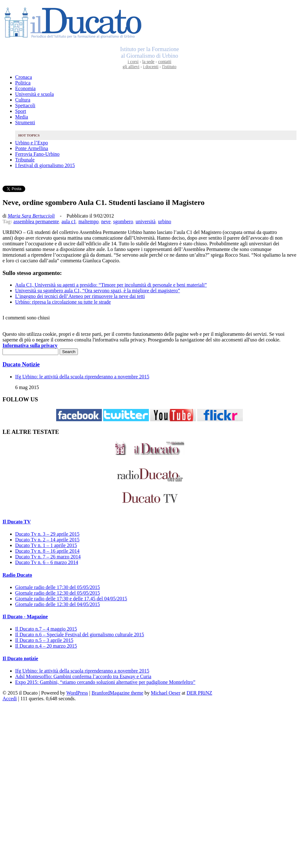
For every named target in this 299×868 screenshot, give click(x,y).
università (146, 221)
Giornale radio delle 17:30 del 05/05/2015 (58, 587)
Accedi (10, 699)
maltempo (89, 221)
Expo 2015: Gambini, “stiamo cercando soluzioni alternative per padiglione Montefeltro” (105, 682)
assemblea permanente (36, 221)
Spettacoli (25, 105)
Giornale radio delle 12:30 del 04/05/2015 (58, 604)
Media (22, 117)
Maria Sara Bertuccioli (31, 216)
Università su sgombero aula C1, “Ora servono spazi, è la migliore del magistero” (98, 291)
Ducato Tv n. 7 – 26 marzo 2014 (48, 557)
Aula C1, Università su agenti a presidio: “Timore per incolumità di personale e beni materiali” (111, 285)
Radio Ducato (17, 575)
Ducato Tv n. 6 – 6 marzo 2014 (47, 562)
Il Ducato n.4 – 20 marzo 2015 (46, 646)
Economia (25, 88)
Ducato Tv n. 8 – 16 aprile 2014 (47, 551)
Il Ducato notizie (20, 658)
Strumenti (25, 122)
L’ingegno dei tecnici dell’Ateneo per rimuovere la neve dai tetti (80, 296)
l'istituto (169, 67)
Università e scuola (35, 94)
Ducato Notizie (21, 364)
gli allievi (131, 67)
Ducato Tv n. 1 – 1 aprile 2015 (46, 545)
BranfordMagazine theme (117, 693)
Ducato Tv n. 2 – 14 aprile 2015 (47, 540)
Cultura (23, 100)
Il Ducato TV (17, 522)
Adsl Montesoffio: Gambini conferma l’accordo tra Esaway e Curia (83, 676)
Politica (23, 83)
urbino (165, 221)
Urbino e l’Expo (32, 143)
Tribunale (25, 160)
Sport (21, 111)
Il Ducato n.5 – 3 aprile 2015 (44, 640)
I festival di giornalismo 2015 (45, 165)
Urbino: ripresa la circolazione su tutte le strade (63, 302)
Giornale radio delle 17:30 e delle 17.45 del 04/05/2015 (71, 599)
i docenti (151, 67)
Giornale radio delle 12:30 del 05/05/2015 (58, 593)
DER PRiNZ (199, 693)
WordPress (77, 693)
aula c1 (69, 221)
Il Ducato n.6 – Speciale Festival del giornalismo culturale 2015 (80, 635)
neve (106, 221)
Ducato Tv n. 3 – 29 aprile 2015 (47, 534)
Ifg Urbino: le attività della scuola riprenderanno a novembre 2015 (82, 377)
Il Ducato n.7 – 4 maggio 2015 (46, 629)
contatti (165, 62)
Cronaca (23, 77)
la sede (148, 62)
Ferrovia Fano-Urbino (37, 154)
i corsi (133, 62)
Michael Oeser (166, 693)
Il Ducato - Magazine (25, 617)
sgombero (123, 221)
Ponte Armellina (32, 148)
